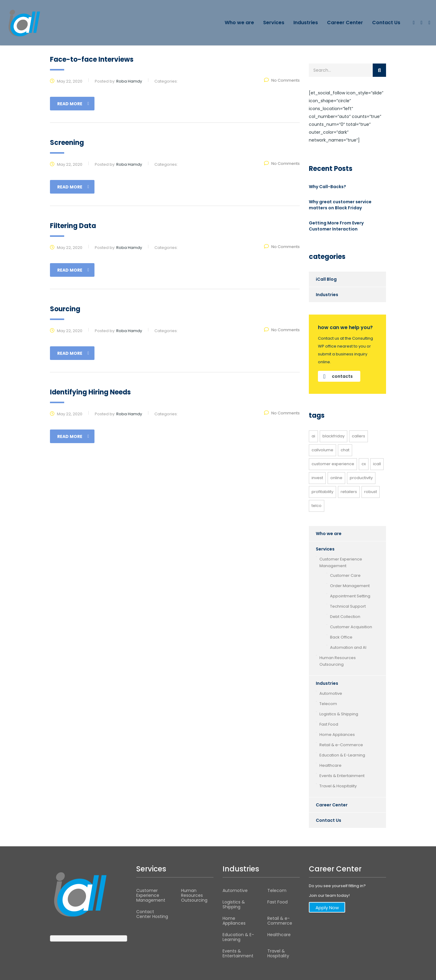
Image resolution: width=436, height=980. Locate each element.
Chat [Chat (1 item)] (345, 450)
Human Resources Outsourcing (338, 661)
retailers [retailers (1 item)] (349, 492)
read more (73, 104)
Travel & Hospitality (338, 786)
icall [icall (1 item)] (377, 464)
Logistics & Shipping (339, 714)
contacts (338, 376)
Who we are (239, 23)
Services (274, 23)
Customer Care (345, 575)
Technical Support (348, 606)
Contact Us (386, 23)
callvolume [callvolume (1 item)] (322, 450)
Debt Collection (345, 617)
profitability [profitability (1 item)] (322, 492)
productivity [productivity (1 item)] (361, 478)
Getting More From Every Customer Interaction (336, 226)
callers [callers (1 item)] (358, 436)
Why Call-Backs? (327, 187)
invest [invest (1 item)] (317, 478)
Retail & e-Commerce (341, 745)
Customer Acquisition (351, 627)
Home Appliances (337, 735)
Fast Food (329, 724)
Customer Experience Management (341, 562)
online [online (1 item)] (336, 478)
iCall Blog (326, 279)
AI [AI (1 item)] (313, 436)
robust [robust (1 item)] (371, 492)
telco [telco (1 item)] (317, 506)
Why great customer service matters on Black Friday (340, 205)
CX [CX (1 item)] (364, 464)
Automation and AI (348, 647)
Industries (306, 23)
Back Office (341, 637)
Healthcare (330, 765)
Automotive (331, 693)
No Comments (282, 80)
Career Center (345, 23)
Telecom (328, 704)
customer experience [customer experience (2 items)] (333, 464)
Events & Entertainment (342, 776)
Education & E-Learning (342, 755)
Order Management (350, 586)
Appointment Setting (350, 596)
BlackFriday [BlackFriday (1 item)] (334, 436)
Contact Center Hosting (152, 914)
